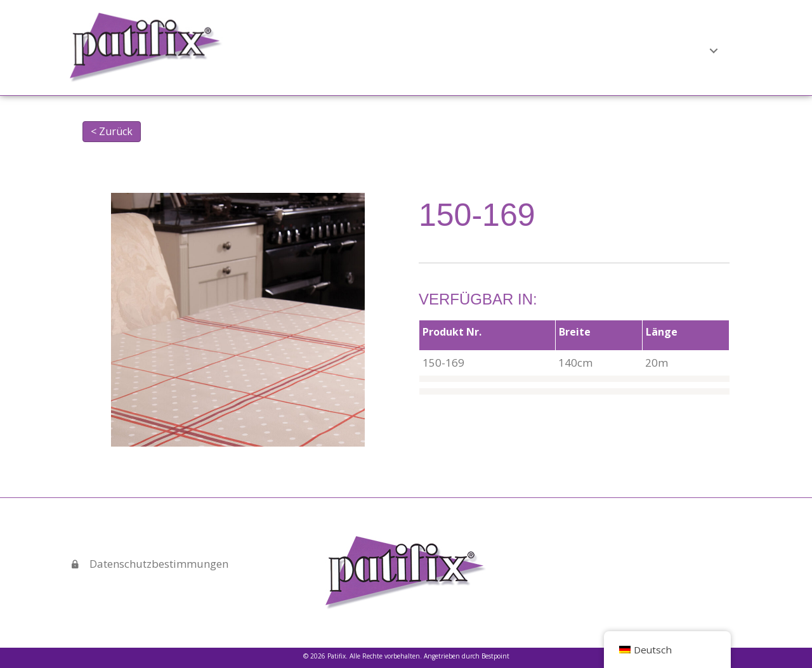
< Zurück (112, 131)
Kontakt (715, 48)
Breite (575, 332)
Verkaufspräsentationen (616, 48)
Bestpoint (495, 656)
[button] (537, 48)
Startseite (379, 48)
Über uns (443, 48)
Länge (662, 332)
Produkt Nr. (452, 332)
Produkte (504, 48)
